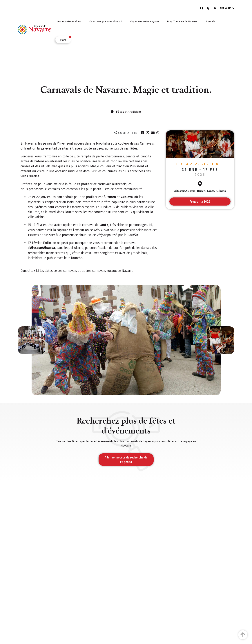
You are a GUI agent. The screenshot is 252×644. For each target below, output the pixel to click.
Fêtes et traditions (129, 112)
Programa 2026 (200, 201)
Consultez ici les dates (37, 270)
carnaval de (95, 225)
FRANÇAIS (227, 8)
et (120, 197)
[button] (32, 340)
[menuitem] (69, 21)
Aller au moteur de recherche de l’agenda (126, 459)
